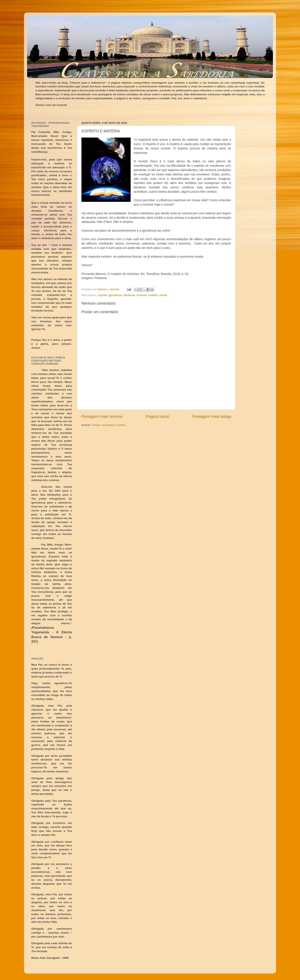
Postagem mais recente (102, 416)
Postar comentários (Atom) (109, 425)
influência (129, 295)
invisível (142, 295)
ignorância (115, 295)
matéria (153, 295)
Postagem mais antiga (212, 416)
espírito (102, 295)
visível (163, 295)
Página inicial (157, 416)
